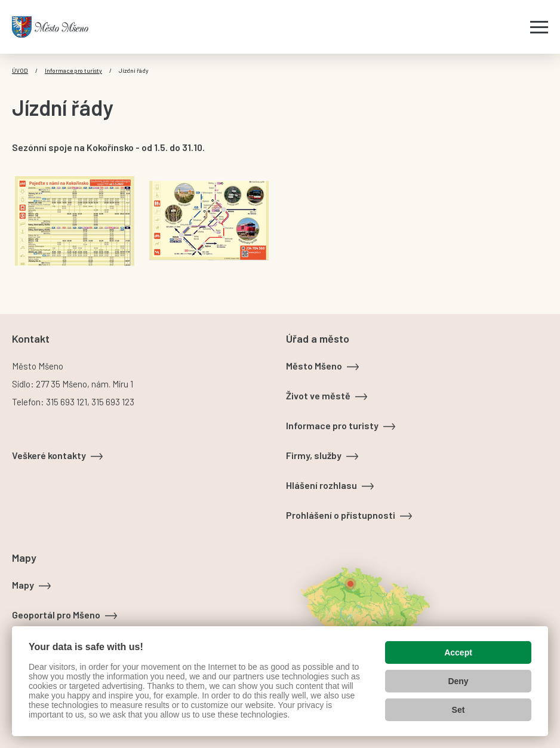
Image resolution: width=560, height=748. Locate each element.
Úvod (20, 70)
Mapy (23, 585)
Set (459, 710)
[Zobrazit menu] (539, 27)
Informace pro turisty (73, 70)
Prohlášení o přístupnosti (341, 515)
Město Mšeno (314, 366)
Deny (458, 681)
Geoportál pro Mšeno (56, 615)
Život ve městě (318, 395)
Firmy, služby (314, 455)
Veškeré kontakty (49, 455)
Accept (458, 652)
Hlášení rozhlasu (321, 485)
